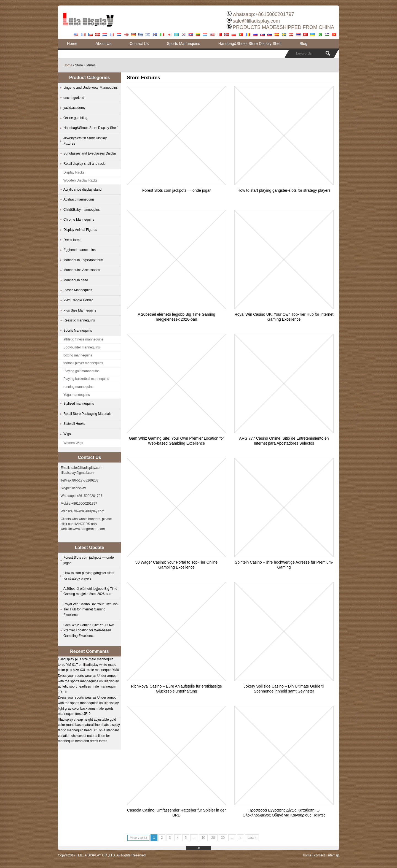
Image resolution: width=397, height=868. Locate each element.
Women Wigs (73, 443)
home (307, 855)
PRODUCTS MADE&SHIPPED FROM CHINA (283, 27)
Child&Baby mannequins (81, 210)
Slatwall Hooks (74, 424)
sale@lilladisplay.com (256, 21)
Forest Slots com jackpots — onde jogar (176, 190)
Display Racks (74, 172)
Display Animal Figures (80, 230)
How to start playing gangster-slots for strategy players (284, 190)
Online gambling (75, 118)
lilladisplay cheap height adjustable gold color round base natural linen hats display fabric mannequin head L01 (89, 725)
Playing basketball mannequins (86, 379)
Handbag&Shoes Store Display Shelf (250, 44)
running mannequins (78, 387)
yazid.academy (74, 108)
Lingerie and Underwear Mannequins (91, 88)
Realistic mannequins (79, 320)
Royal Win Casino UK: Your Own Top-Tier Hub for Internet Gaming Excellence (91, 609)
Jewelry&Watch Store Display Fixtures (85, 141)
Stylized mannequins (79, 404)
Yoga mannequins (77, 395)
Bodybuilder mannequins (82, 347)
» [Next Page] (241, 838)
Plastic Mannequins (78, 290)
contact (319, 855)
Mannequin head (76, 280)
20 (213, 838)
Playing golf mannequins (81, 371)
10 (203, 838)
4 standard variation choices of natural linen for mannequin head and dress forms (88, 736)
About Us (103, 44)
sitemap (333, 855)
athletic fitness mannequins (83, 339)
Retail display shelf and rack (84, 164)
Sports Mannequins (183, 44)
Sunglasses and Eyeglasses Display (90, 153)
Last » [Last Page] (252, 838)
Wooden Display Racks (81, 180)
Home (72, 44)
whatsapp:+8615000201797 (263, 14)
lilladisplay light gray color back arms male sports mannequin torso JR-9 (88, 708)
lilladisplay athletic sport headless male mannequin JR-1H (88, 687)
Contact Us (139, 44)
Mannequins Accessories (82, 270)
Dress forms (72, 240)
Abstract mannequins (79, 199)
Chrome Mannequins (79, 220)
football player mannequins (83, 363)
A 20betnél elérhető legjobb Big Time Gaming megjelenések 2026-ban (90, 591)
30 (223, 838)
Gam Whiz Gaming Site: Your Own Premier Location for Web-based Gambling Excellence (89, 630)
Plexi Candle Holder (78, 300)
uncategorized (74, 98)
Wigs (67, 434)
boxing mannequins (78, 355)
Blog (304, 44)
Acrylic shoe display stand (82, 190)
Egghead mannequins (80, 250)
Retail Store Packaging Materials (87, 414)
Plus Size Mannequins (80, 310)
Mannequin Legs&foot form (83, 260)
